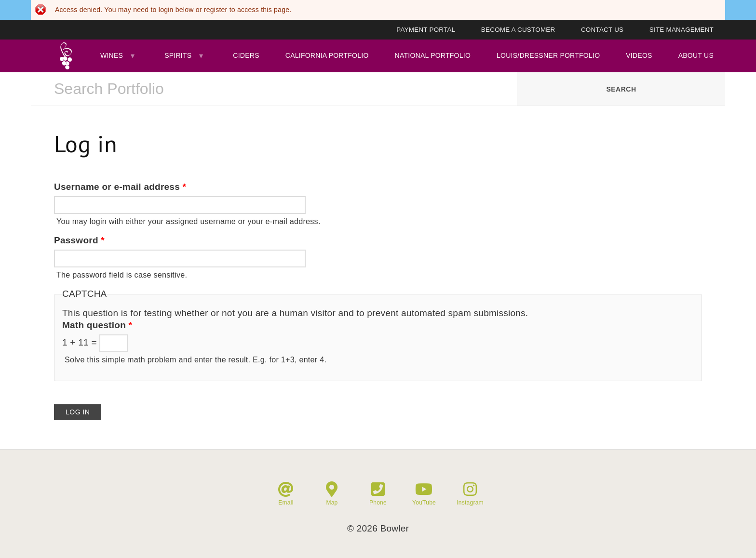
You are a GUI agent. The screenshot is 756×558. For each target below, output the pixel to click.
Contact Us (602, 30)
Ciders (246, 55)
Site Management (682, 30)
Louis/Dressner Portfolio (548, 55)
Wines (112, 55)
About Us (696, 55)
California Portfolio (327, 55)
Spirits (178, 55)
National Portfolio (433, 55)
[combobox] (274, 89)
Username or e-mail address (120, 187)
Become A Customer (518, 30)
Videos (639, 55)
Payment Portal (426, 30)
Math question (97, 325)
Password (79, 240)
